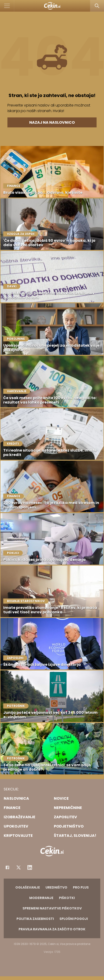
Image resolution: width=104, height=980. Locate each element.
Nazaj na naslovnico (52, 122)
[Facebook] (7, 867)
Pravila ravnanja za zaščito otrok (52, 929)
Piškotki (67, 898)
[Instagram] (30, 867)
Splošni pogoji (74, 919)
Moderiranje (41, 898)
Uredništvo (56, 887)
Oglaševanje (28, 887)
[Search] (97, 6)
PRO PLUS (81, 887)
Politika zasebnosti (35, 919)
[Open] (7, 6)
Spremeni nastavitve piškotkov (52, 908)
